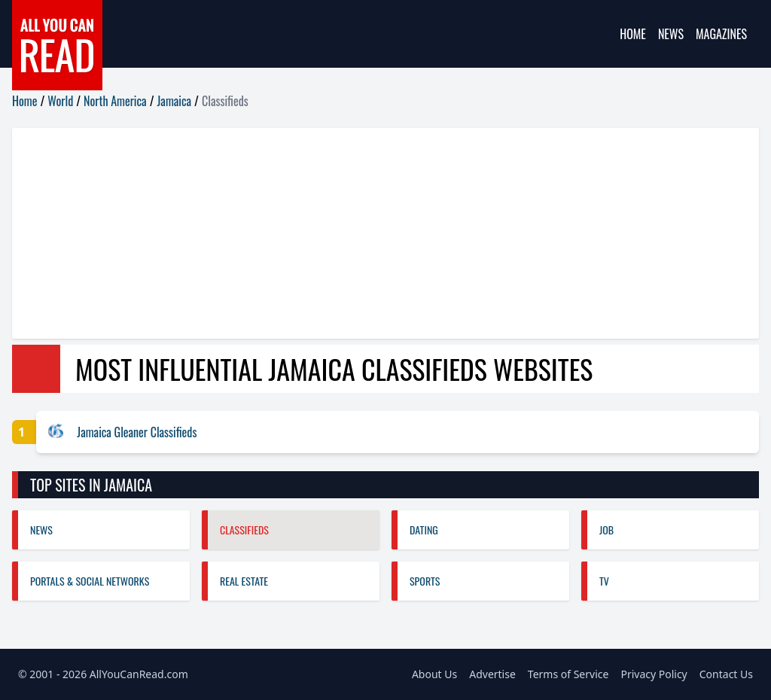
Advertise (492, 674)
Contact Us (726, 674)
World (60, 101)
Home (633, 34)
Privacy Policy (654, 674)
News (671, 34)
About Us (434, 674)
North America (115, 101)
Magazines (721, 34)
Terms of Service (568, 674)
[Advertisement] (385, 233)
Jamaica (175, 101)
